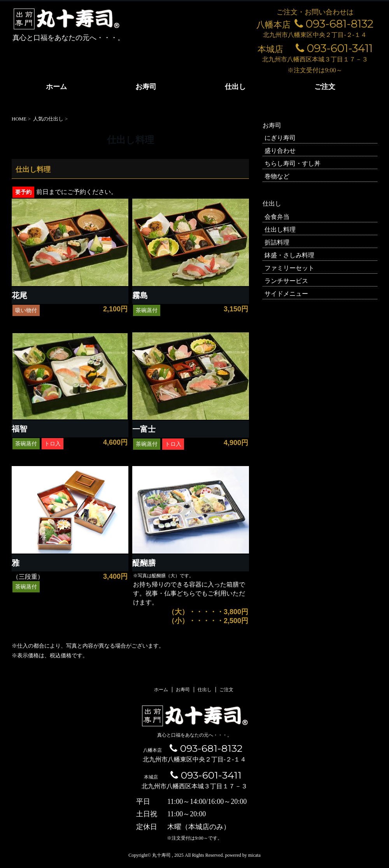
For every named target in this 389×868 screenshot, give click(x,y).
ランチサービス (286, 281)
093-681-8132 (334, 24)
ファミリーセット (289, 268)
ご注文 (325, 87)
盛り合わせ (280, 151)
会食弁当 (277, 217)
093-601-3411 (334, 48)
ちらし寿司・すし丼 (293, 163)
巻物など (277, 176)
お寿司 (146, 87)
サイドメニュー (286, 294)
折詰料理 (277, 242)
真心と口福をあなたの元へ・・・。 (194, 735)
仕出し (235, 87)
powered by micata (242, 855)
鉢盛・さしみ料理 (289, 255)
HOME (19, 119)
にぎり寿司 (280, 138)
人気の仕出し (48, 119)
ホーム (56, 87)
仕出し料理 (280, 230)
